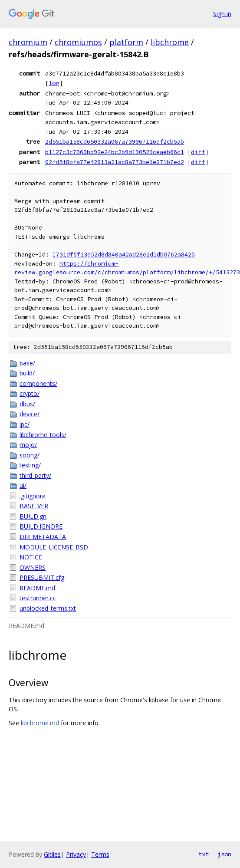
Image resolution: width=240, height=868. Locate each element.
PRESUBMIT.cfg (42, 577)
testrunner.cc (38, 598)
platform (126, 42)
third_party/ (35, 475)
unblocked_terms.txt (48, 608)
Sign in (222, 14)
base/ (27, 363)
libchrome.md (40, 723)
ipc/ (25, 424)
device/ (30, 414)
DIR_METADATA (43, 537)
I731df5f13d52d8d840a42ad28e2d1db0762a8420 (124, 255)
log (54, 83)
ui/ (23, 485)
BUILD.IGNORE (41, 526)
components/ (38, 383)
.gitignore (33, 496)
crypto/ (30, 393)
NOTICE (31, 557)
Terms (100, 854)
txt (204, 854)
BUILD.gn (33, 516)
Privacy (76, 854)
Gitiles (52, 854)
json (224, 854)
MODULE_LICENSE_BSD (54, 547)
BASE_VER (34, 506)
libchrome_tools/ (43, 435)
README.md (37, 588)
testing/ (30, 465)
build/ (27, 373)
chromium (28, 42)
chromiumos (78, 42)
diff (198, 152)
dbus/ (27, 404)
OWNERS (33, 567)
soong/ (30, 455)
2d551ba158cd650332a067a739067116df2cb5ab (115, 141)
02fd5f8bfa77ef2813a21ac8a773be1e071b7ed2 (115, 162)
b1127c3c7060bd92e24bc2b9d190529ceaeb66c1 (115, 152)
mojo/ (28, 445)
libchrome (170, 42)
